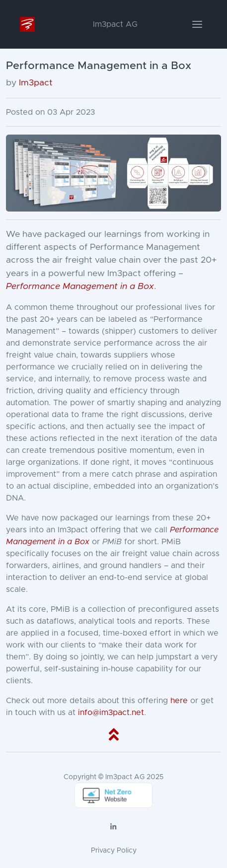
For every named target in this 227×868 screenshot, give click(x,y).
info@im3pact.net (111, 713)
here (179, 701)
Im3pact (36, 83)
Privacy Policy (114, 851)
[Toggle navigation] (197, 24)
